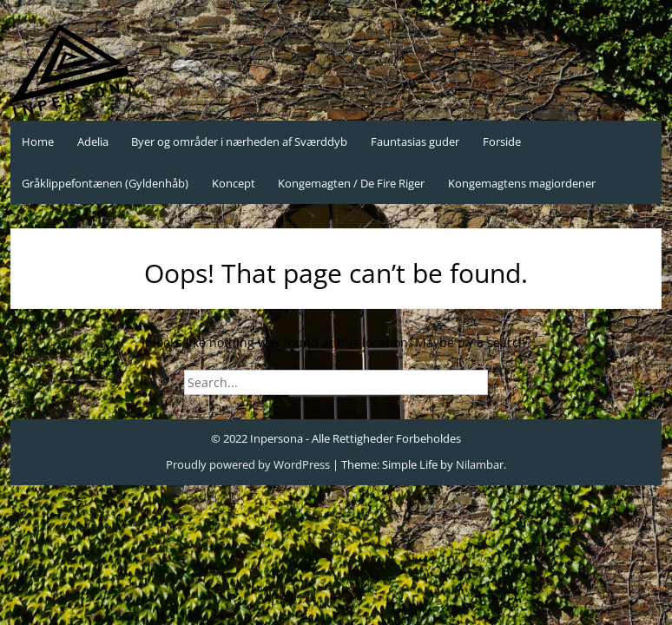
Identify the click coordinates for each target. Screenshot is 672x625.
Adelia (93, 141)
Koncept (234, 183)
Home (38, 141)
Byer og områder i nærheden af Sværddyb (239, 141)
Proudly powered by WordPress (248, 464)
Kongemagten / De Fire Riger (351, 183)
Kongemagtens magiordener (522, 183)
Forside (502, 141)
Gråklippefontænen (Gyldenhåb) (105, 183)
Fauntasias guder (415, 141)
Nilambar (480, 464)
